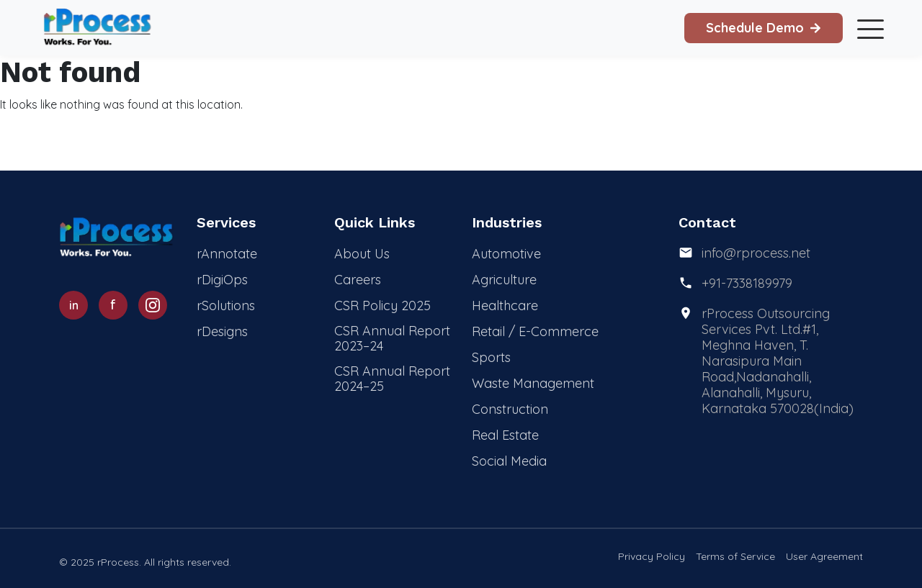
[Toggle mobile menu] (868, 28)
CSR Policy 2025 (382, 306)
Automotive (506, 254)
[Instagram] (153, 305)
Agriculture (504, 280)
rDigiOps (222, 280)
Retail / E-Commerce (535, 331)
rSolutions (226, 306)
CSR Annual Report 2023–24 (392, 338)
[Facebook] (113, 305)
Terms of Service (735, 556)
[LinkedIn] (73, 305)
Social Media (509, 461)
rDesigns (222, 331)
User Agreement (824, 556)
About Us (362, 254)
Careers (358, 280)
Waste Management (533, 383)
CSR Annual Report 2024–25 (392, 379)
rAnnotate (227, 254)
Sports (491, 357)
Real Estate (505, 435)
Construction (510, 409)
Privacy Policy (652, 556)
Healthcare (505, 306)
